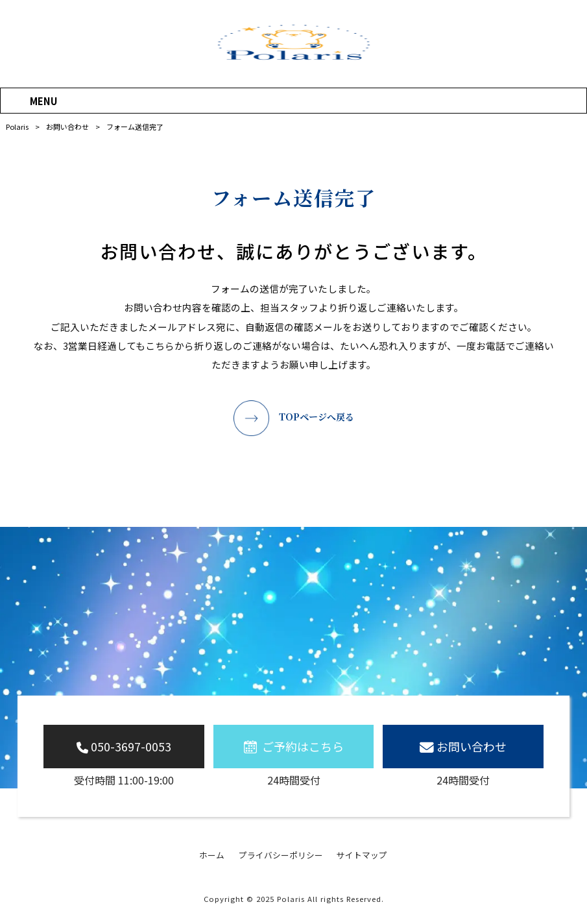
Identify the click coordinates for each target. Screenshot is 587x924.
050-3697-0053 (131, 746)
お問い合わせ (472, 746)
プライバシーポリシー (281, 855)
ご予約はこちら (303, 746)
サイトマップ (362, 855)
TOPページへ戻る (317, 417)
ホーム (212, 855)
